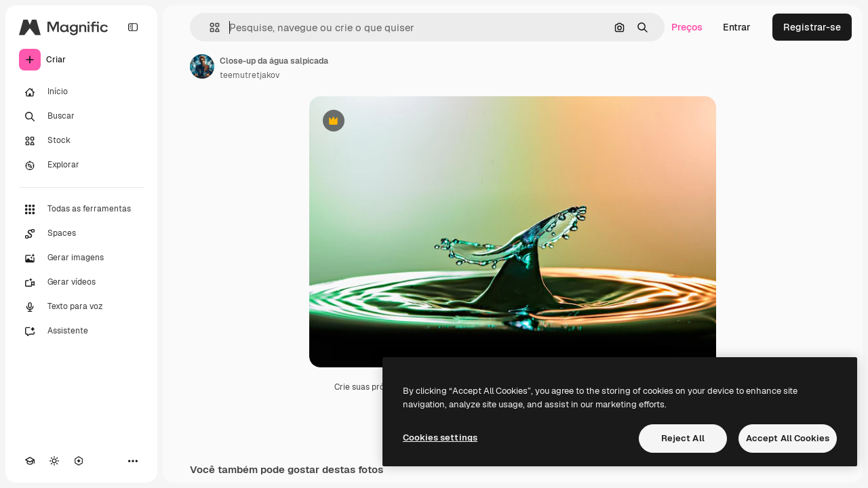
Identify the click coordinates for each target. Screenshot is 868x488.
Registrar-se (812, 27)
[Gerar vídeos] (81, 283)
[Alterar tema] (54, 461)
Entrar (737, 27)
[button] (209, 27)
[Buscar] (81, 117)
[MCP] (79, 461)
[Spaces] (81, 234)
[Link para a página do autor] (202, 66)
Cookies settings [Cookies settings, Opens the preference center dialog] (440, 438)
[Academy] (30, 461)
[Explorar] (81, 165)
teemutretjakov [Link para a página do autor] (250, 75)
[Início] (81, 92)
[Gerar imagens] (81, 258)
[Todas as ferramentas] (81, 209)
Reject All (683, 438)
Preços (687, 27)
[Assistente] (81, 331)
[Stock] (81, 141)
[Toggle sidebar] (133, 27)
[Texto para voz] (81, 307)
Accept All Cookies (788, 438)
